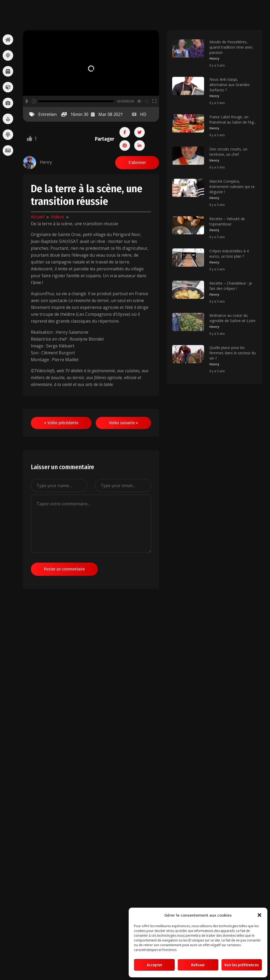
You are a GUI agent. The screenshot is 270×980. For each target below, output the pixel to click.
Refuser (198, 965)
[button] (259, 915)
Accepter (155, 965)
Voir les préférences (242, 965)
